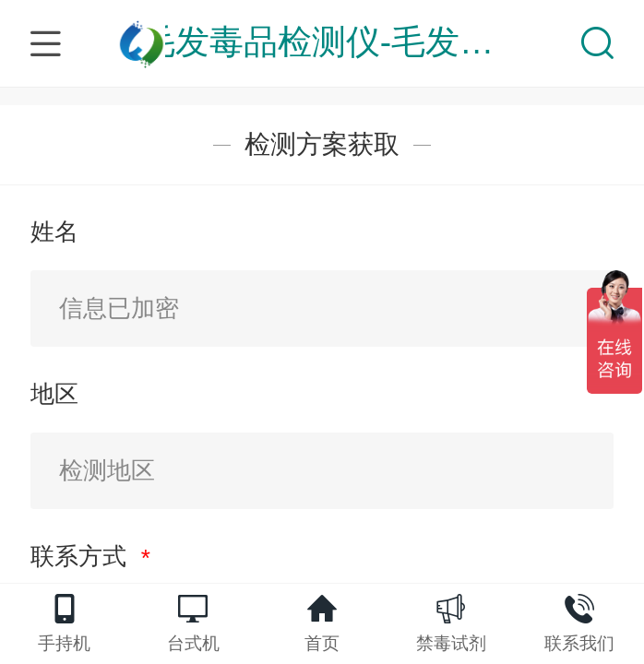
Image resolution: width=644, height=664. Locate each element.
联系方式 (82, 556)
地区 (54, 394)
